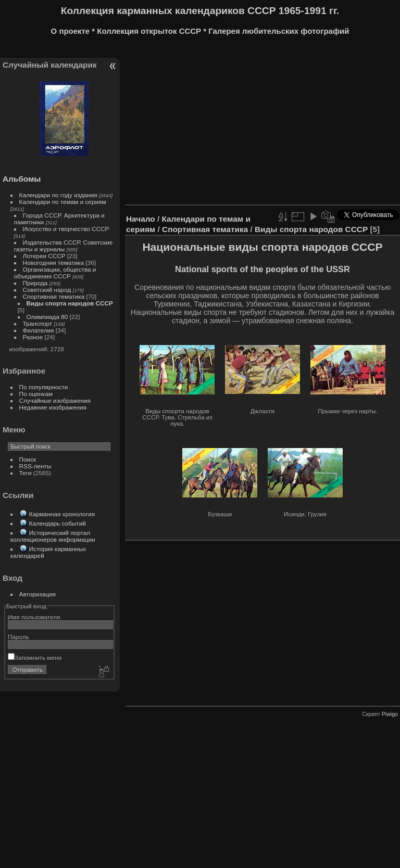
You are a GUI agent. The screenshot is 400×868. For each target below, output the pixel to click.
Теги (26, 473)
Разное (33, 337)
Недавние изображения (53, 407)
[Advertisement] (262, 124)
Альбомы (22, 179)
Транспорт (38, 323)
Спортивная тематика (54, 296)
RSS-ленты (35, 466)
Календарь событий (58, 523)
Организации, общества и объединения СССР (55, 273)
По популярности (44, 387)
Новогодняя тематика (53, 263)
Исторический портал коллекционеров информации (53, 536)
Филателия (39, 330)
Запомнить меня (35, 658)
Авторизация (37, 594)
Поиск (28, 459)
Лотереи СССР (44, 256)
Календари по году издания (58, 195)
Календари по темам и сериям (63, 202)
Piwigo (390, 714)
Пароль (18, 637)
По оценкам (36, 394)
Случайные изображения (55, 400)
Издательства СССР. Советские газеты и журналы (63, 246)
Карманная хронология (62, 514)
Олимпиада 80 (47, 317)
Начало (141, 219)
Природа (35, 283)
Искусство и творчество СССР (66, 229)
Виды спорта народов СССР (70, 303)
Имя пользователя (34, 617)
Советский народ (47, 290)
